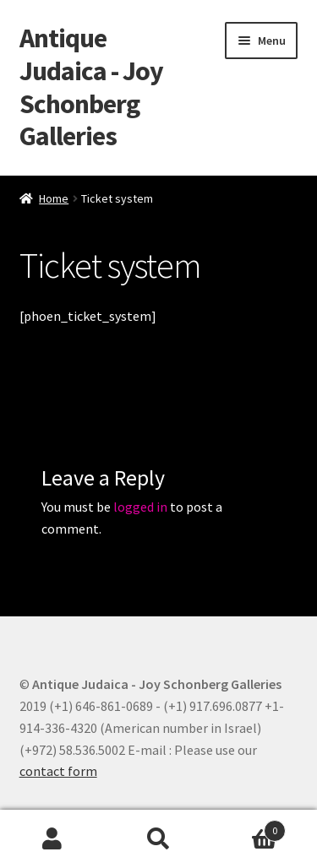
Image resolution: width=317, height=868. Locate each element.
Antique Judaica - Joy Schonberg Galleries (91, 87)
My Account (53, 839)
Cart (249, 827)
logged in (140, 507)
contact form (58, 771)
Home (54, 198)
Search (158, 839)
